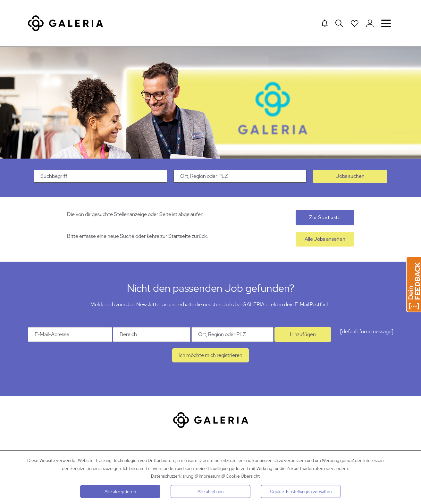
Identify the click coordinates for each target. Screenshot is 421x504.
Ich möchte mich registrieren (210, 356)
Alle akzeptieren (120, 491)
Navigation (386, 23)
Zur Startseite (325, 218)
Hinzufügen (303, 335)
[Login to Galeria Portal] (370, 23)
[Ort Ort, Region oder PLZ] (232, 335)
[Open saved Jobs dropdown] (355, 23)
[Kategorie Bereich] (152, 335)
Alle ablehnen (210, 491)
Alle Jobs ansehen (325, 240)
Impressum (210, 476)
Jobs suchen (350, 177)
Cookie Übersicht (243, 476)
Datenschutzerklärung (172, 476)
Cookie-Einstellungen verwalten (301, 491)
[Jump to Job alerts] (325, 23)
